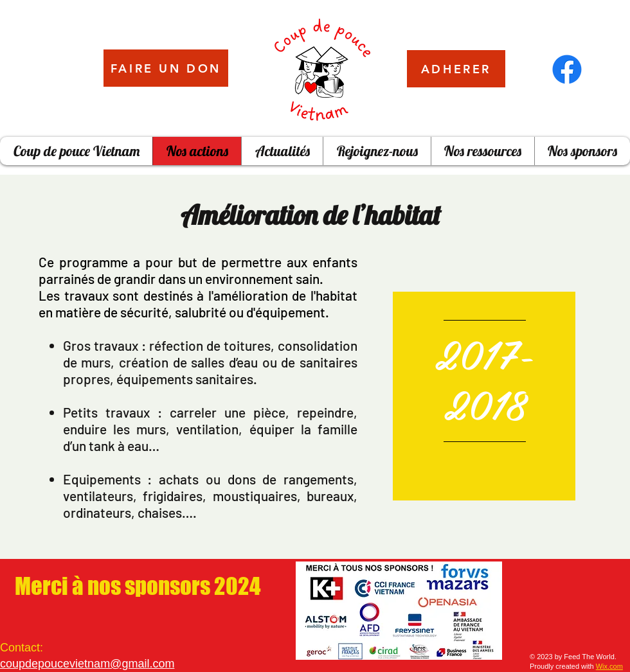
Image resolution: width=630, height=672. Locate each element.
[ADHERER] (456, 69)
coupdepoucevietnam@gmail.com (87, 664)
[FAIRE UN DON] (166, 68)
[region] (484, 396)
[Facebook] (567, 69)
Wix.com (609, 666)
